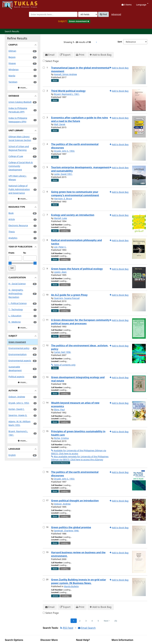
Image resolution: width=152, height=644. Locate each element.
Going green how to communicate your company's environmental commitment (75, 194)
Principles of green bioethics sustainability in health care (78, 433)
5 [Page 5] (98, 621)
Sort (120, 42)
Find (103, 14)
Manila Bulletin (71, 586)
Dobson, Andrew (62, 504)
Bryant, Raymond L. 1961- (67, 94)
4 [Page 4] (92, 621)
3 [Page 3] (86, 621)
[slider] (10, 263)
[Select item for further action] (44, 68)
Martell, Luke (60, 218)
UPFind (10, 4)
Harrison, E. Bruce (63, 199)
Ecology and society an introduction (73, 215)
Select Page (52, 61)
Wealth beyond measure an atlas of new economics (75, 405)
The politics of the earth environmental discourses (75, 146)
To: (25, 253)
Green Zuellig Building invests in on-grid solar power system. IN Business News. (79, 581)
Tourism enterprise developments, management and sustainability (80, 169)
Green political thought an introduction (75, 501)
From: (12, 253)
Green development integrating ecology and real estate (78, 379)
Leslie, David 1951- (63, 174)
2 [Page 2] (80, 621)
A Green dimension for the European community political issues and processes (80, 322)
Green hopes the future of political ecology (77, 269)
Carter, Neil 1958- (62, 352)
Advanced (116, 14)
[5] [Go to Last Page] (116, 621)
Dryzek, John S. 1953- (64, 151)
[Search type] (88, 14)
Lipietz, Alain (60, 272)
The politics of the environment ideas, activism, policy (80, 347)
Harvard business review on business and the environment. (78, 554)
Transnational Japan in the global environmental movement (80, 69)
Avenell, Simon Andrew (65, 74)
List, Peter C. (60, 247)
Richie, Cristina (61, 438)
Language (142, 5)
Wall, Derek (60, 124)
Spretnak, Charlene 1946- (67, 531)
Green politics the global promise (71, 527)
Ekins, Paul (59, 410)
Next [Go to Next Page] (107, 621)
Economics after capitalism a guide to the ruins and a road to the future (79, 119)
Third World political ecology (68, 91)
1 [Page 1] (74, 621)
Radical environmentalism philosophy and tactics (76, 242)
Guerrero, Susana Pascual (67, 298)
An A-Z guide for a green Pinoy (69, 295)
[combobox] (53, 14)
